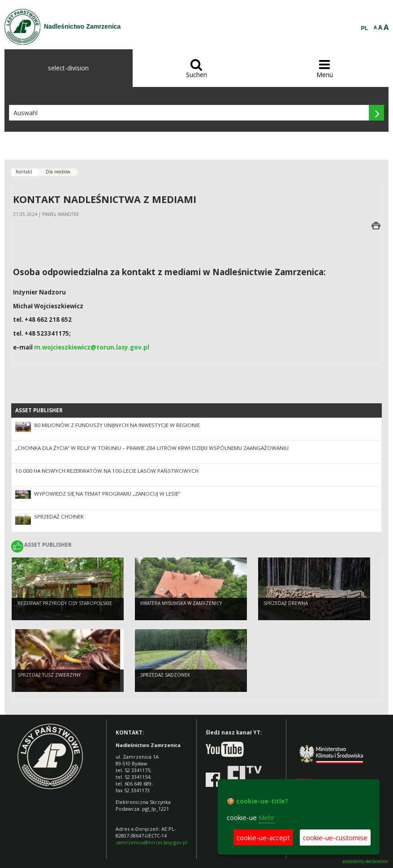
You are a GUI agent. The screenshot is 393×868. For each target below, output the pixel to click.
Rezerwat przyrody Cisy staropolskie (65, 603)
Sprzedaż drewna (286, 603)
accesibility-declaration (365, 862)
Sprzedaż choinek (59, 516)
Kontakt (24, 172)
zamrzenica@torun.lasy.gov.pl (151, 842)
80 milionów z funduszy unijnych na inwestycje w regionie (117, 425)
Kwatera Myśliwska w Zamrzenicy (181, 603)
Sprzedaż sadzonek (165, 675)
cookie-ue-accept (263, 838)
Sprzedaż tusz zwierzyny (49, 675)
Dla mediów (58, 172)
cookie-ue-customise (335, 838)
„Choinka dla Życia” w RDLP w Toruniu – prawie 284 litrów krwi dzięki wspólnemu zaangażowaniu (152, 448)
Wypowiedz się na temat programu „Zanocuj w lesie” (107, 494)
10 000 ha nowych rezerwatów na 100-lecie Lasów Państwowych (107, 471)
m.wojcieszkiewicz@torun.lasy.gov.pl (92, 347)
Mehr (267, 817)
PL (365, 28)
